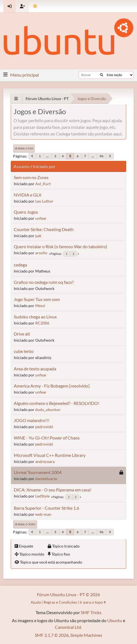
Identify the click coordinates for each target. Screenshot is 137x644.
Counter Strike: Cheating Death (44, 229)
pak (38, 236)
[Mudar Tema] (35, 6)
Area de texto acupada (35, 369)
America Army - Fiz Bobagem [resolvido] (52, 386)
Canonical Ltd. (68, 627)
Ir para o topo (25, 524)
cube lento (24, 351)
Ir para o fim (24, 148)
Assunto (22, 166)
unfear (41, 218)
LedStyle (42, 496)
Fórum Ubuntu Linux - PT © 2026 (68, 594)
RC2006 (42, 323)
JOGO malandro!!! (32, 420)
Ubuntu (115, 620)
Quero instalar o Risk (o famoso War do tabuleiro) (61, 246)
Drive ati (22, 334)
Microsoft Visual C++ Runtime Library (50, 455)
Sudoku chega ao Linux (35, 317)
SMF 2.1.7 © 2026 (52, 635)
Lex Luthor (44, 201)
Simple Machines (86, 635)
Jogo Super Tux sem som (37, 299)
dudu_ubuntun (48, 409)
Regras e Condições (60, 602)
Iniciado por (44, 166)
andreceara (45, 461)
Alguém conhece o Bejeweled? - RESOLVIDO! (57, 403)
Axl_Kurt (43, 184)
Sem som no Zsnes (31, 177)
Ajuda (36, 602)
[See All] (16, 99)
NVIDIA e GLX (28, 195)
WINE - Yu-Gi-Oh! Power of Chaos (47, 438)
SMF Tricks (91, 612)
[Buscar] (102, 75)
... (48, 156)
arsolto (41, 253)
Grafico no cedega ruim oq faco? (44, 282)
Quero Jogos (26, 212)
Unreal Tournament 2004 (38, 472)
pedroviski (44, 427)
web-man (43, 514)
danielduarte (46, 479)
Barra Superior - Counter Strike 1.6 (46, 508)
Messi (40, 306)
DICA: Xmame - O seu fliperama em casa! (53, 490)
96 (101, 156)
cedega (20, 265)
